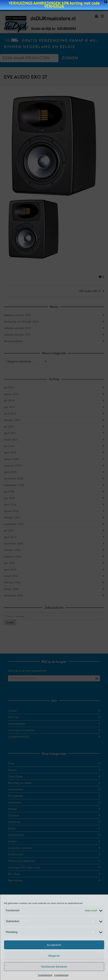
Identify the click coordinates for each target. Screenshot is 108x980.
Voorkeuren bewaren (54, 967)
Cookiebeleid (45, 975)
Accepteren (54, 945)
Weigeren (54, 956)
